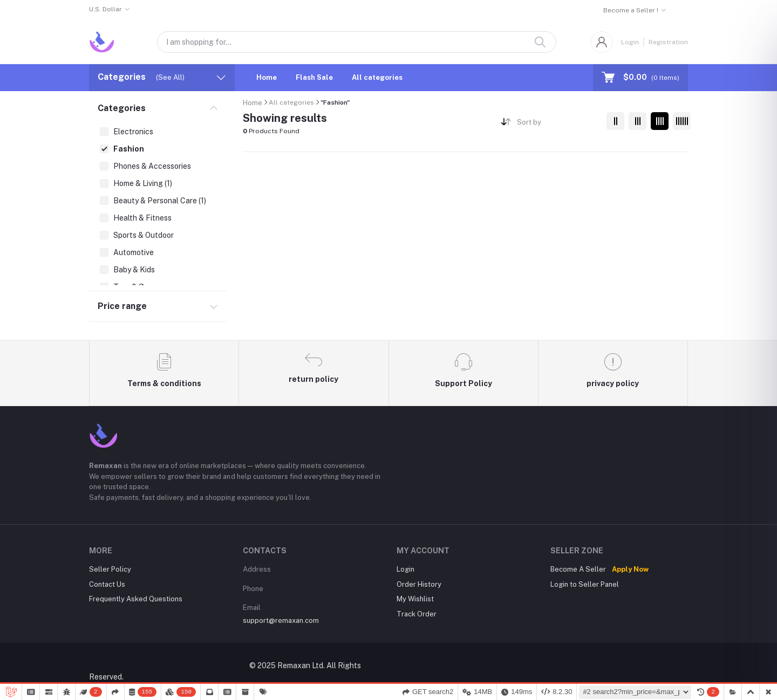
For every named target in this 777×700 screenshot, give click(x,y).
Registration (668, 42)
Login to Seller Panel (585, 584)
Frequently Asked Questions (136, 599)
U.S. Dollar (105, 9)
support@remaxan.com (281, 620)
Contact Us (107, 584)
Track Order (417, 614)
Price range (122, 306)
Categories (122, 108)
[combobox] (558, 124)
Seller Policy (110, 569)
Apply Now (630, 569)
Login (630, 42)
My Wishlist (415, 599)
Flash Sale (314, 77)
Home (267, 77)
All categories (377, 77)
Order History (419, 584)
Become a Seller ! (631, 10)
